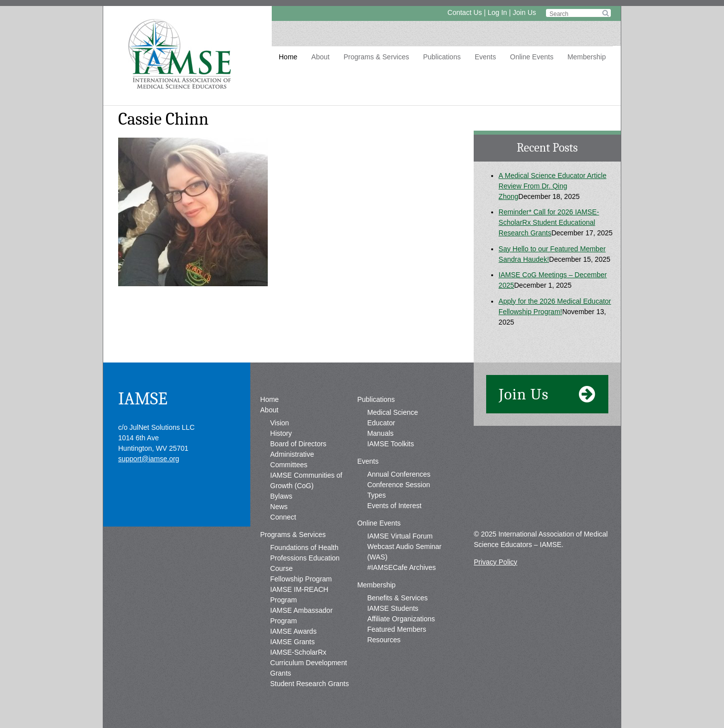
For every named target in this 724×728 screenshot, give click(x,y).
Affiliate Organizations (401, 619)
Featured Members (396, 629)
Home (288, 57)
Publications (442, 57)
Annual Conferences (399, 474)
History (281, 433)
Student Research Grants (310, 684)
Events (485, 57)
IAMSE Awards (293, 631)
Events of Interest (394, 506)
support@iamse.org (149, 459)
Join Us (524, 12)
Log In (497, 12)
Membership (587, 57)
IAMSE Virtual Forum (400, 536)
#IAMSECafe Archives (401, 567)
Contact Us (464, 12)
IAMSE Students (393, 608)
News (279, 507)
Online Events (532, 57)
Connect (283, 517)
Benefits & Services (397, 598)
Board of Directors (298, 444)
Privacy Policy (495, 562)
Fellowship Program (301, 579)
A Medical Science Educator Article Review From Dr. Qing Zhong (552, 186)
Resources (384, 640)
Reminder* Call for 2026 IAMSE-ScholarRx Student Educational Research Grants (549, 222)
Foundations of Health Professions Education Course (305, 558)
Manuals (380, 433)
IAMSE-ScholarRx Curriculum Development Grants (309, 663)
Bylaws (281, 496)
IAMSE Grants (292, 642)
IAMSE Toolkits (390, 444)
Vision (280, 423)
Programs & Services (376, 57)
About (320, 57)
